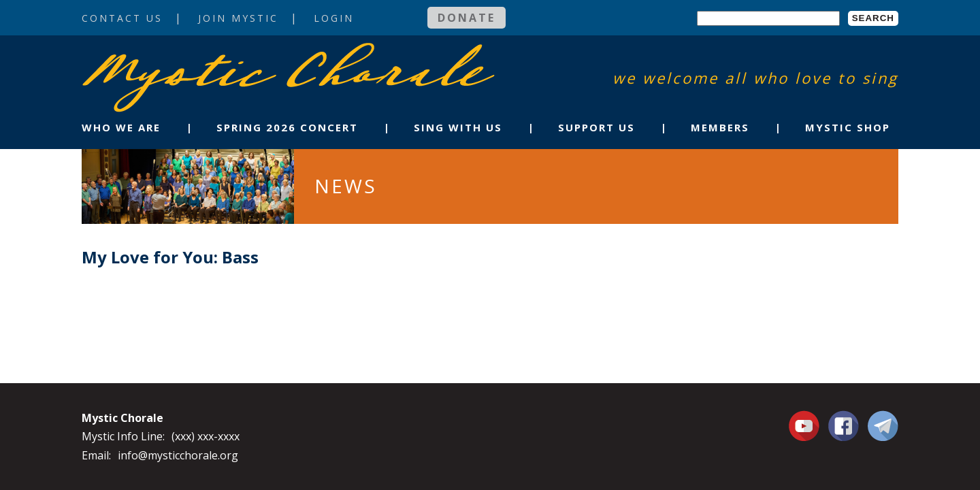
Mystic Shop (848, 127)
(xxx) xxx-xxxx (206, 436)
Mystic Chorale (160, 57)
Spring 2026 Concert (287, 127)
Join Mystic (238, 18)
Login (334, 18)
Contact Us (122, 18)
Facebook (844, 418)
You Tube (806, 425)
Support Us (597, 127)
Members (720, 127)
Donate (467, 18)
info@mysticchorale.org (178, 455)
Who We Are (121, 127)
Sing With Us (458, 127)
